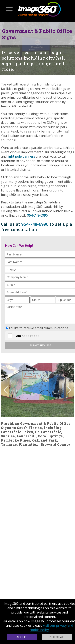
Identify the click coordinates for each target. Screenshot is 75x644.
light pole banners (21, 156)
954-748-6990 (37, 215)
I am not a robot (27, 339)
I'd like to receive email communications (39, 331)
